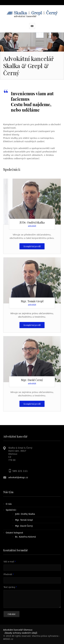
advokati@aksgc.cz (18, 477)
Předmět (9, 574)
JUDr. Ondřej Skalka (25, 514)
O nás (9, 504)
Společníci (11, 510)
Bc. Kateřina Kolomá (26, 537)
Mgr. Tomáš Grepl (24, 520)
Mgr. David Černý (24, 526)
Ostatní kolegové (14, 533)
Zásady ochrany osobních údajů (21, 633)
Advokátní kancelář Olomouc (18, 630)
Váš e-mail (10, 562)
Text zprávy (10, 587)
